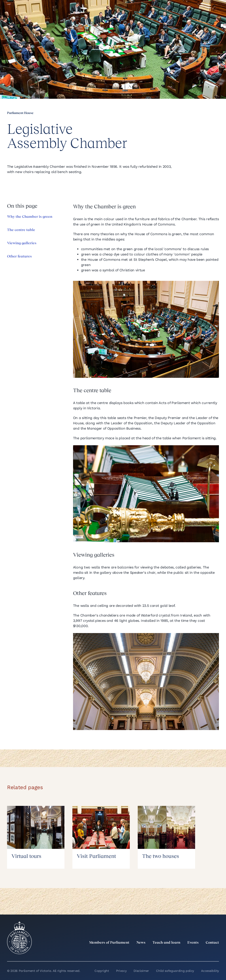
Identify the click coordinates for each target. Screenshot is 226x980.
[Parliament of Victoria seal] (19, 938)
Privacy (121, 971)
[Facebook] (197, 952)
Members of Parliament (109, 943)
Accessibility (210, 971)
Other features (19, 257)
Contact (212, 943)
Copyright (102, 971)
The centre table (21, 230)
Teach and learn (166, 943)
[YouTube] (207, 952)
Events (193, 943)
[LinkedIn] (177, 952)
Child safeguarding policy (175, 971)
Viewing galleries (22, 243)
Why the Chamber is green (30, 217)
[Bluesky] (216, 952)
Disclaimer (141, 971)
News (141, 943)
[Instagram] (187, 952)
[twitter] (168, 952)
